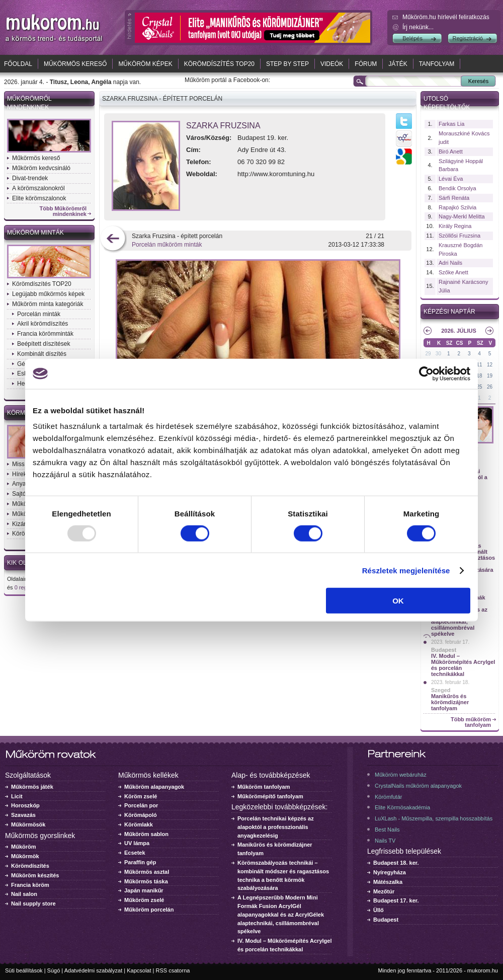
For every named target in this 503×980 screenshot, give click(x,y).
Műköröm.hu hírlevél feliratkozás (446, 17)
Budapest (444, 650)
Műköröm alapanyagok (154, 787)
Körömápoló (141, 815)
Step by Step (287, 64)
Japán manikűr (144, 890)
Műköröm (24, 847)
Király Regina (455, 226)
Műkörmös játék (32, 787)
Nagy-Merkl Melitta (462, 216)
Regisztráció (468, 38)
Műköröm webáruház (401, 775)
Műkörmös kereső (75, 64)
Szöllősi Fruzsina (459, 236)
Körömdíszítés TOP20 (219, 64)
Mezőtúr (384, 891)
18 (480, 376)
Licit (17, 796)
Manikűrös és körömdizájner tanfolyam (450, 702)
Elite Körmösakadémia (402, 807)
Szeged (441, 690)
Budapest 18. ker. (396, 863)
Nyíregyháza (390, 872)
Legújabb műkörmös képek (48, 294)
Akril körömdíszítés (43, 324)
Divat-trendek (30, 178)
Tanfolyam (437, 64)
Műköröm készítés (35, 875)
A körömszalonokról (38, 188)
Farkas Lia (451, 124)
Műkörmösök (28, 824)
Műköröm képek (145, 64)
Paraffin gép (140, 862)
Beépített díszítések (44, 344)
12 (490, 365)
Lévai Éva (451, 179)
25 (480, 387)
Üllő (379, 910)
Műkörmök (25, 856)
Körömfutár (388, 797)
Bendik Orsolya (457, 188)
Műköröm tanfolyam (264, 787)
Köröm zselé (141, 796)
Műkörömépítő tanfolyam (270, 796)
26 (490, 387)
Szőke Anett (453, 272)
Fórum (366, 64)
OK (398, 601)
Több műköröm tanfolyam (471, 722)
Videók (332, 64)
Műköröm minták (35, 233)
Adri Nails (450, 263)
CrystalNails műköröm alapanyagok (418, 786)
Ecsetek (135, 853)
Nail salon (24, 894)
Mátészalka (388, 882)
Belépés (412, 38)
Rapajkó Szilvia (457, 207)
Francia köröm (30, 885)
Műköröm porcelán (149, 910)
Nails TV (385, 841)
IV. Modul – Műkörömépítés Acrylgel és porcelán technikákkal (463, 665)
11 (480, 365)
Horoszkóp (25, 805)
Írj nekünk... (418, 27)
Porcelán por (141, 805)
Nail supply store (33, 903)
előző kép (113, 239)
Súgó (54, 970)
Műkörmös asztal (147, 872)
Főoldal (18, 64)
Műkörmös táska (146, 881)
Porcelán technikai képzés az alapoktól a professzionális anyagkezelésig (276, 827)
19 (490, 376)
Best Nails (387, 830)
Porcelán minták (39, 314)
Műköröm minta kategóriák (48, 304)
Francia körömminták (45, 334)
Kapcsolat (139, 970)
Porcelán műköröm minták (167, 245)
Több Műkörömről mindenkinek (63, 211)
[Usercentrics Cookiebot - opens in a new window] (426, 373)
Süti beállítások (24, 970)
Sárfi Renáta (454, 198)
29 (428, 354)
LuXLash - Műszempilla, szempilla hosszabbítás (434, 818)
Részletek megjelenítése (406, 570)
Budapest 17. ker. (396, 900)
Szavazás (23, 815)
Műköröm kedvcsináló (41, 168)
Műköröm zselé (144, 900)
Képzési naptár (449, 312)
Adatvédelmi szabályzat (94, 970)
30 (438, 354)
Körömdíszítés (30, 866)
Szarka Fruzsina (223, 126)
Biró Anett (451, 152)
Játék (398, 64)
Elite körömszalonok (39, 198)
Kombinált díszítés (42, 354)
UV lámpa (137, 843)
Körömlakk (139, 824)
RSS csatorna (173, 970)
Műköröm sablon (146, 834)
